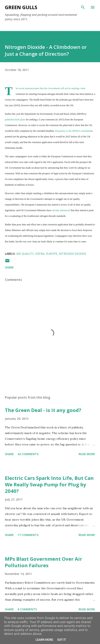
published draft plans (15, 120)
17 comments (28, 535)
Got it (62, 640)
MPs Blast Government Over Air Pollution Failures (43, 562)
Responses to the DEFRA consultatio (73, 131)
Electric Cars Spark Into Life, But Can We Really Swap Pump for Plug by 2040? (49, 484)
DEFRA (40, 254)
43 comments (28, 454)
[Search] (83, 7)
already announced (61, 210)
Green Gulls (21, 7)
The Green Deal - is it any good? (43, 410)
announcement (32, 88)
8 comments (27, 609)
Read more (87, 454)
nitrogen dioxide (73, 254)
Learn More (44, 640)
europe (52, 254)
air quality (25, 254)
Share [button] (9, 267)
